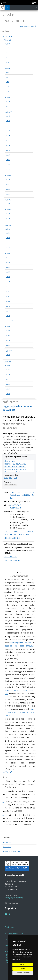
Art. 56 (8, 384)
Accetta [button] (23, 964)
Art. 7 (7, 82)
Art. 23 (8, 169)
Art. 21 (8, 160)
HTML (6, 478)
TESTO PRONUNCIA (12, 561)
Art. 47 (8, 316)
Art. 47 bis (9, 321)
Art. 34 (8, 247)
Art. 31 (8, 233)
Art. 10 (8, 101)
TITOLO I (7, 40)
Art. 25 (8, 184)
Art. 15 (8, 130)
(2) (6, 772)
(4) (11, 772)
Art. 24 (8, 179)
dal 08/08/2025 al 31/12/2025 (15, 464)
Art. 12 (8, 116)
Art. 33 (8, 243)
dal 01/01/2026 (9, 461)
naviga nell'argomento (28, 26)
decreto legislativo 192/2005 (20, 643)
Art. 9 (7, 92)
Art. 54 (8, 374)
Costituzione (7, 847)
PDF (11, 478)
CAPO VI (8, 200)
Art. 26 (8, 189)
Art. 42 (8, 291)
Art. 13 (8, 121)
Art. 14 (8, 126)
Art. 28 (8, 204)
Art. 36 (8, 262)
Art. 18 (8, 145)
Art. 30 (8, 218)
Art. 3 (7, 57)
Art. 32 (8, 238)
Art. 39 (8, 277)
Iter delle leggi (7, 842)
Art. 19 (8, 150)
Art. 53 (8, 369)
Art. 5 (7, 72)
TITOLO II (8, 225)
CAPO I (8, 44)
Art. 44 (8, 301)
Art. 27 (8, 194)
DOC (16, 478)
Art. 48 (8, 330)
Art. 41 (8, 286)
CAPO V (8, 175)
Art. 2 (7, 53)
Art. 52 (8, 355)
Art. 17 (8, 140)
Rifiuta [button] (23, 969)
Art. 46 (8, 311)
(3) (8, 772)
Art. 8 (7, 87)
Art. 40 (8, 282)
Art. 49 (8, 335)
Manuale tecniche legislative (12, 851)
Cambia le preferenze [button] (23, 973)
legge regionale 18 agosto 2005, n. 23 (20, 646)
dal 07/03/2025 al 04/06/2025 (15, 469)
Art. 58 (8, 394)
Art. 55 (8, 379)
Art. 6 (7, 77)
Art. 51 (8, 345)
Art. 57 (8, 389)
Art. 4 (7, 62)
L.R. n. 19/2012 (9, 36)
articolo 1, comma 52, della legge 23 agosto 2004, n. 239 (20, 712)
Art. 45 (8, 306)
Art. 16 (8, 135)
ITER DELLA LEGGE (12, 538)
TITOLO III (8, 362)
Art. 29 (8, 213)
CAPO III (8, 97)
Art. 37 (8, 267)
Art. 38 (8, 272)
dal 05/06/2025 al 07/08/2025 (15, 467)
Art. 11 (8, 106)
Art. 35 (8, 257)
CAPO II (8, 68)
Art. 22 (8, 165)
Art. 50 (8, 340)
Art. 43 (8, 296)
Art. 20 (8, 155)
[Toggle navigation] (36, 8)
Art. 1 (7, 48)
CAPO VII (9, 210)
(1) (4, 772)
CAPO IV (8, 112)
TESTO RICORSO (10, 557)
